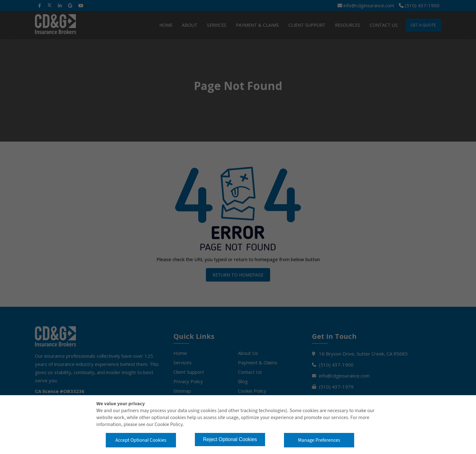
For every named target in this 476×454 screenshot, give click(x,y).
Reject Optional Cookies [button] (230, 439)
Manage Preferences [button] (319, 440)
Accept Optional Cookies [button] (141, 440)
